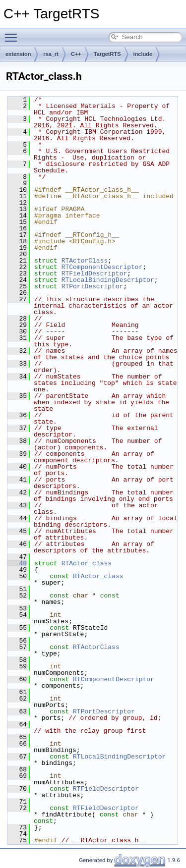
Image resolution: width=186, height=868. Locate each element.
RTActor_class (87, 563)
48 (17, 563)
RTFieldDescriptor (94, 273)
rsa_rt (51, 54)
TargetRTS (107, 54)
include (143, 54)
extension (18, 54)
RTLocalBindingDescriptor (108, 280)
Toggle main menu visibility (13, 33)
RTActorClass (85, 261)
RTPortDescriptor (93, 286)
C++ (76, 54)
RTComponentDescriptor (102, 267)
